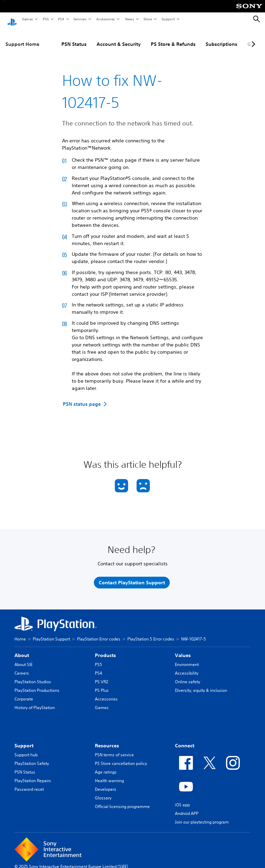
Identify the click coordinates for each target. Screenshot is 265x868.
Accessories (105, 19)
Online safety (188, 675)
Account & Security (119, 38)
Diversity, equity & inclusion (201, 684)
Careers (22, 667)
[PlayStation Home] (12, 19)
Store (148, 19)
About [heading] (22, 649)
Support (168, 19)
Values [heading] (183, 649)
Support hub (26, 748)
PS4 (61, 19)
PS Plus (102, 684)
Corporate (24, 692)
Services (80, 19)
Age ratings (106, 765)
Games (27, 19)
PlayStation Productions (37, 684)
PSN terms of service (114, 748)
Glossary (103, 791)
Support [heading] (24, 739)
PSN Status (74, 38)
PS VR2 (101, 675)
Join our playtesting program (202, 815)
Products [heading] (105, 649)
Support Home (22, 38)
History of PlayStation (35, 701)
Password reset (29, 783)
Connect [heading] (185, 739)
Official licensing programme (122, 800)
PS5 (45, 19)
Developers (106, 783)
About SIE (23, 658)
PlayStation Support (51, 632)
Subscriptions (222, 38)
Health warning (109, 774)
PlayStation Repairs (33, 774)
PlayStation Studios (33, 675)
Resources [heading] (107, 739)
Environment (187, 658)
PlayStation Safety (32, 757)
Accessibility (187, 667)
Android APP (187, 807)
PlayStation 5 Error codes (151, 632)
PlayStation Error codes (99, 632)
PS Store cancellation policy (121, 757)
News (129, 19)
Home (20, 632)
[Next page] (252, 38)
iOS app (182, 798)
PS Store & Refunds (173, 38)
